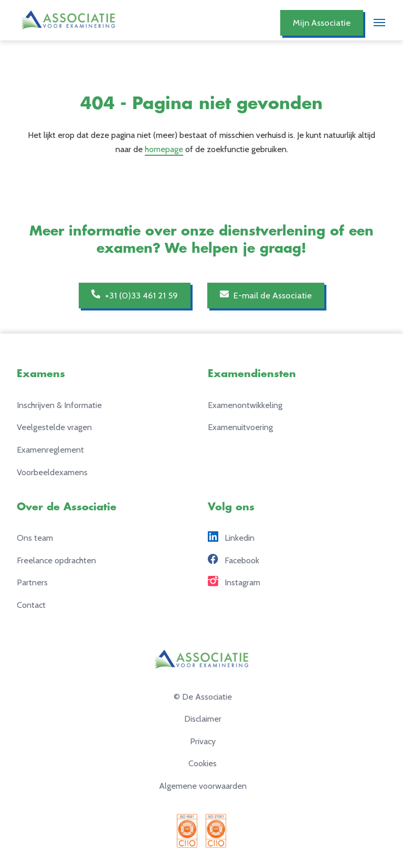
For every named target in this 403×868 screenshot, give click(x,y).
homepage (164, 149)
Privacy (203, 741)
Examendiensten (252, 374)
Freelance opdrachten (56, 560)
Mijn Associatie (322, 23)
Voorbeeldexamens (52, 472)
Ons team (35, 538)
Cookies (203, 763)
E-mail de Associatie (266, 295)
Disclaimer (203, 719)
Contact (31, 605)
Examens (41, 374)
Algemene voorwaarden (203, 786)
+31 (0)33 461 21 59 (135, 295)
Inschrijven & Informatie (59, 405)
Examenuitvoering (240, 427)
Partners (32, 582)
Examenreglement (50, 449)
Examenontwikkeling (245, 405)
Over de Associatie (67, 507)
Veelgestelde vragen (54, 427)
